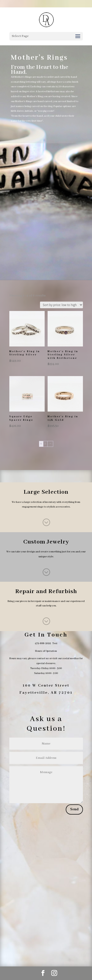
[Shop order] (61, 305)
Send (74, 809)
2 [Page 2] (45, 444)
